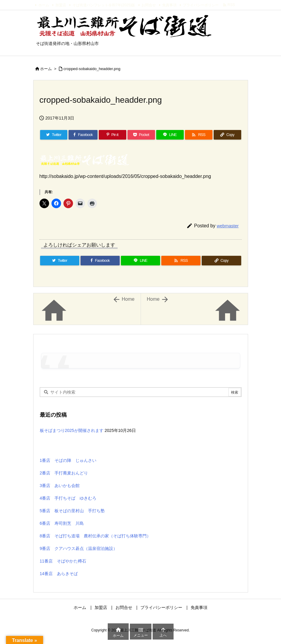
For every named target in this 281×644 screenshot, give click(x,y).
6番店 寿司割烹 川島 (62, 523)
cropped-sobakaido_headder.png (92, 69)
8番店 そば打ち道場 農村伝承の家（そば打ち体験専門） (95, 536)
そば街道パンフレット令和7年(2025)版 (104, 5)
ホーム (44, 5)
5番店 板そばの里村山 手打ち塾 (72, 511)
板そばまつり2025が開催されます (72, 430)
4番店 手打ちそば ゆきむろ (68, 498)
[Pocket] (141, 135)
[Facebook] (83, 135)
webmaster (228, 226)
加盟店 (61, 5)
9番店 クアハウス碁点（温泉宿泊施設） (79, 548)
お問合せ (149, 5)
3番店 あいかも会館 (60, 486)
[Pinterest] (113, 135)
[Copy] (227, 135)
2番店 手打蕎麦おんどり (64, 473)
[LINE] (170, 135)
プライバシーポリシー (201, 5)
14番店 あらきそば (59, 574)
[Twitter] (54, 135)
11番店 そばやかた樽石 (63, 561)
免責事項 (169, 5)
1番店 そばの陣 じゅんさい (68, 460)
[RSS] (199, 135)
